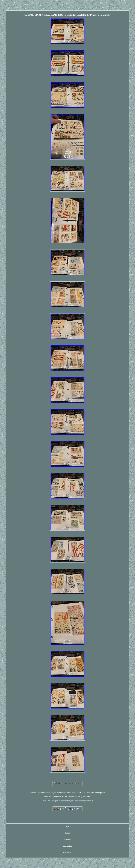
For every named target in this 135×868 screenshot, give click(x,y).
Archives (67, 833)
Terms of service (67, 852)
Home (68, 826)
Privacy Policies (67, 846)
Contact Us (67, 839)
